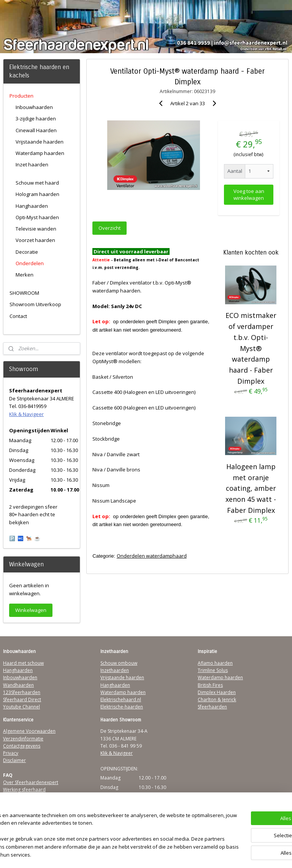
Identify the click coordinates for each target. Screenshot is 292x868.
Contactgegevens (22, 746)
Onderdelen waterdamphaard (152, 556)
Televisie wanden (36, 229)
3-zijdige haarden (36, 119)
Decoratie (27, 252)
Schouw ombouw (119, 663)
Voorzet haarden (35, 240)
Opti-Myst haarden (37, 217)
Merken (25, 275)
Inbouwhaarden (34, 107)
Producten (21, 96)
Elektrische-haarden (122, 707)
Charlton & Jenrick (217, 700)
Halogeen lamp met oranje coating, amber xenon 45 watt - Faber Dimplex (251, 488)
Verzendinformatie (23, 739)
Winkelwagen (31, 610)
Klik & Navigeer (26, 414)
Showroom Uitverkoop (35, 304)
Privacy (11, 753)
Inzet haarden (32, 164)
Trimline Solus (213, 670)
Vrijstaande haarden (40, 142)
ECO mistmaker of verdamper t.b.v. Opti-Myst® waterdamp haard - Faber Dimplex (251, 348)
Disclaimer (14, 760)
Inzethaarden (115, 670)
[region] (96, 832)
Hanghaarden (32, 206)
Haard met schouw (23, 663)
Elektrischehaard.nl (121, 700)
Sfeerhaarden (212, 707)
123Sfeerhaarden (22, 692)
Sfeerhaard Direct (22, 700)
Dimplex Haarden (217, 692)
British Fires (210, 685)
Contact (18, 316)
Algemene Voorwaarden (29, 731)
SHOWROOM (24, 293)
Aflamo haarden (215, 663)
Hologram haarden (37, 194)
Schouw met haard (37, 183)
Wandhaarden (18, 685)
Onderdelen (30, 263)
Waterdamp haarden (40, 153)
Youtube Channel (21, 707)
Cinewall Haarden (36, 130)
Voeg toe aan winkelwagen (249, 194)
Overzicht (110, 228)
